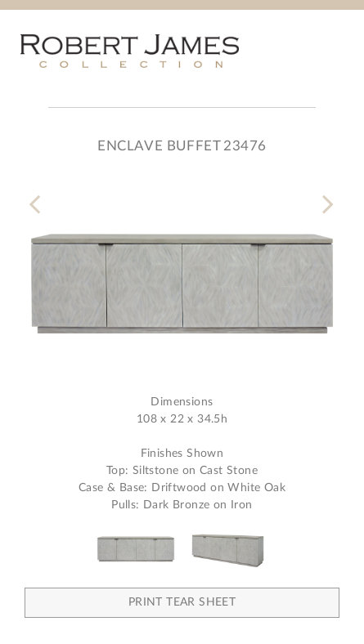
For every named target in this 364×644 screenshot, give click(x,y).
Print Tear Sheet (182, 602)
